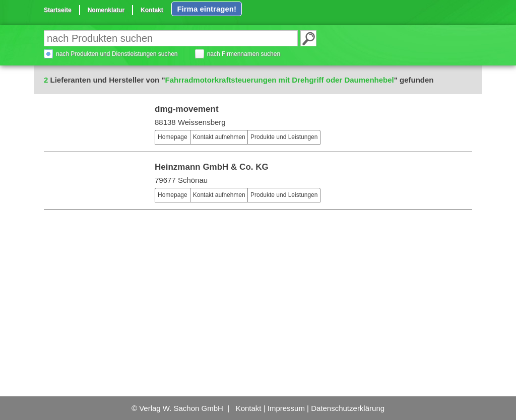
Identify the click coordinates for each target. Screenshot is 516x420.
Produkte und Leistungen (284, 137)
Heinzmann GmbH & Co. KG (212, 167)
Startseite (58, 10)
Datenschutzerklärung (348, 408)
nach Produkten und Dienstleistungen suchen (117, 54)
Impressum (286, 408)
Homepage (173, 137)
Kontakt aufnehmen (219, 137)
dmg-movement (187, 109)
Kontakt (152, 10)
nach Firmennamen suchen (244, 54)
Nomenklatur (106, 10)
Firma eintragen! (207, 9)
